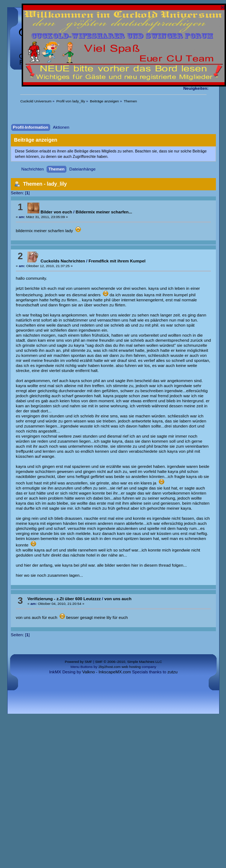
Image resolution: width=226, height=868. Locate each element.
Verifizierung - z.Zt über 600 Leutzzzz (64, 599)
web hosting (131, 667)
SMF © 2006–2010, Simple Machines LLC (128, 662)
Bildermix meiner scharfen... (104, 212)
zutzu (173, 672)
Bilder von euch (50, 212)
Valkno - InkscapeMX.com (107, 672)
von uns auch (118, 599)
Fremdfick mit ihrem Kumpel (117, 261)
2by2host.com (109, 667)
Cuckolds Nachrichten (56, 261)
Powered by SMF (78, 662)
